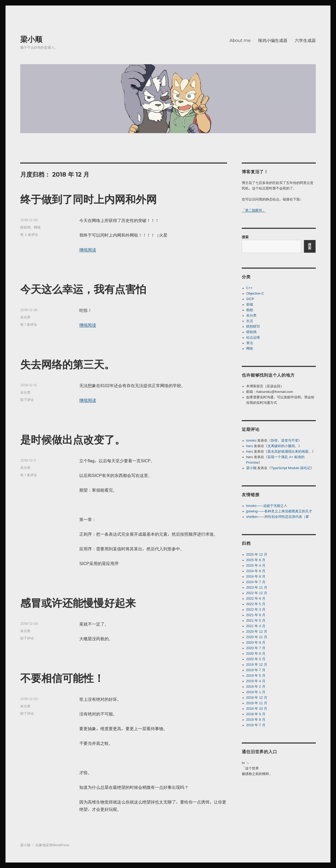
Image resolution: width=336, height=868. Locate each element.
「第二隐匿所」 (254, 210)
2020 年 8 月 (256, 642)
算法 (250, 343)
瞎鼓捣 (25, 227)
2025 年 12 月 (257, 554)
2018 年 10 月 (257, 709)
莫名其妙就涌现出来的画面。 (290, 451)
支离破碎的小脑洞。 (283, 446)
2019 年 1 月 (256, 692)
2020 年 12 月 (257, 631)
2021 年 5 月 (256, 620)
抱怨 (250, 310)
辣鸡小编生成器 (273, 40)
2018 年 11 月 (257, 703)
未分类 (25, 317)
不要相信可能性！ (62, 678)
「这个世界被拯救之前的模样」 (257, 771)
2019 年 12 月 (257, 664)
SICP (250, 299)
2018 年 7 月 (256, 725)
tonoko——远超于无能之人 (267, 506)
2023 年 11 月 (257, 587)
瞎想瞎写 (253, 326)
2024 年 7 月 (256, 582)
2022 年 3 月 (256, 609)
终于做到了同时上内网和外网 (88, 199)
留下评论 (27, 400)
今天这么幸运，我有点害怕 (83, 289)
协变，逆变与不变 (285, 440)
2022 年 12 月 (257, 593)
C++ (250, 288)
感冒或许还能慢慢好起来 (78, 603)
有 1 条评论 (29, 324)
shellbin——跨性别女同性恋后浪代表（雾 (278, 517)
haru (250, 446)
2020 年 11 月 (257, 637)
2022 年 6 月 (256, 598)
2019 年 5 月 (256, 676)
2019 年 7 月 (256, 670)
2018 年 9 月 (256, 714)
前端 (250, 304)
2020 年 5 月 (256, 659)
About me (240, 40)
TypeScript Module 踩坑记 (291, 468)
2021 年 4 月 (256, 626)
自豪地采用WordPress (52, 845)
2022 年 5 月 (256, 604)
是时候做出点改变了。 (73, 440)
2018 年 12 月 (257, 698)
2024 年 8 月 (256, 576)
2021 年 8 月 (256, 615)
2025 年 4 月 (256, 565)
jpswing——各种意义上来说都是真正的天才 (279, 511)
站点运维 (253, 337)
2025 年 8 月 (256, 560)
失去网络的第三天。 (67, 364)
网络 (37, 227)
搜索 (245, 237)
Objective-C (255, 293)
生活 (250, 321)
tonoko (251, 440)
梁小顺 (31, 39)
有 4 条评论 (29, 235)
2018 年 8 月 (256, 720)
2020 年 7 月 (256, 648)
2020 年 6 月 (256, 653)
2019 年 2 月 (256, 687)
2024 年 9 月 (256, 571)
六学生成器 (305, 40)
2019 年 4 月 (256, 681)
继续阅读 (88, 250)
